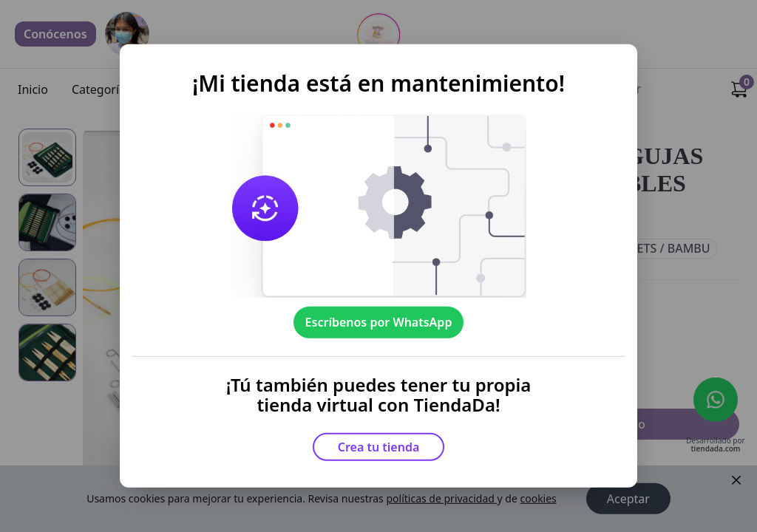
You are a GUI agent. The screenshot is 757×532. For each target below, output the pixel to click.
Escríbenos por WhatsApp (379, 322)
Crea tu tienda (379, 447)
